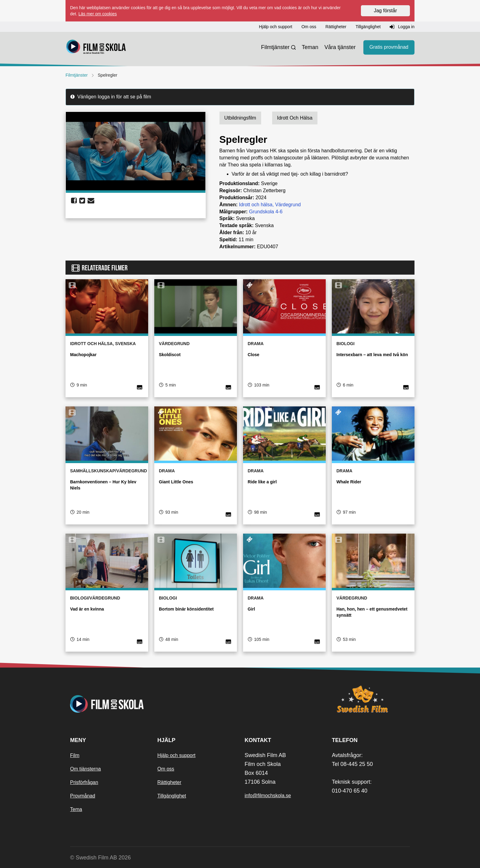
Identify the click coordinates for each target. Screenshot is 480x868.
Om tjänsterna (85, 769)
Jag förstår (385, 11)
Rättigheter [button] (336, 27)
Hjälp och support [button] (276, 27)
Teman (310, 47)
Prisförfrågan (84, 782)
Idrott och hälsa (256, 205)
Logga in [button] (402, 27)
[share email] (91, 201)
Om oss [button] (309, 27)
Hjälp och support (176, 755)
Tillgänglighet (172, 796)
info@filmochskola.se (268, 796)
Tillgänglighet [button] (368, 27)
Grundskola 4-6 (266, 212)
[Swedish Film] (371, 699)
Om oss (166, 769)
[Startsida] (96, 48)
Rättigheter (169, 782)
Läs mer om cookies (97, 14)
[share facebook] (74, 201)
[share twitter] (82, 201)
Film (75, 755)
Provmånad (83, 796)
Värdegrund (288, 205)
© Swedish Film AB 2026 (100, 858)
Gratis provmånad (389, 47)
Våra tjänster (340, 47)
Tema (76, 809)
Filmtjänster (275, 47)
